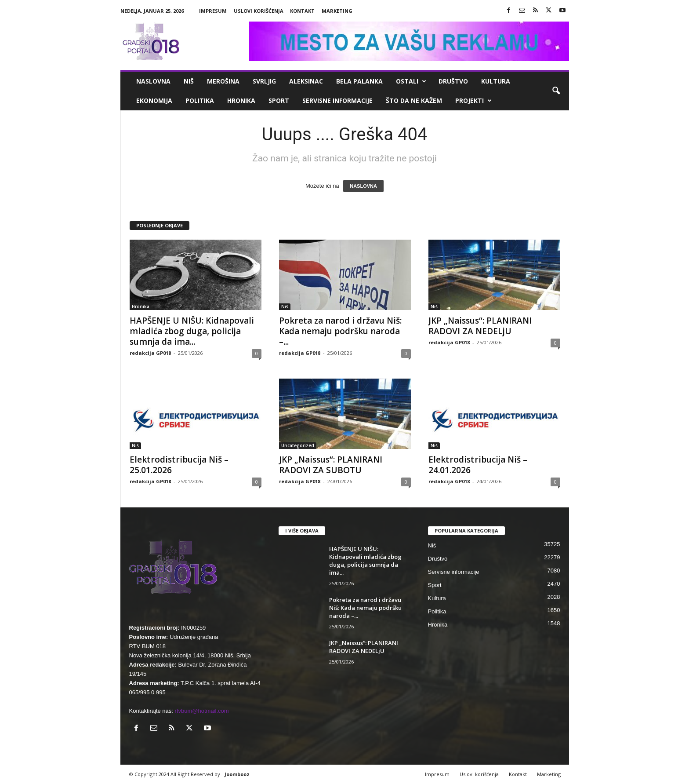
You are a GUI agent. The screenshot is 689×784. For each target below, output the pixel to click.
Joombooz (237, 774)
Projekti (473, 101)
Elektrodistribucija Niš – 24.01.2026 (478, 465)
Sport (279, 100)
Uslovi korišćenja (259, 11)
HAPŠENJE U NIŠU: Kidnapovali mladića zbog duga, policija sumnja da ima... (192, 331)
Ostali (411, 81)
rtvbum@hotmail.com (202, 711)
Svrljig (264, 81)
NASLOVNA (363, 186)
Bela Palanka (359, 81)
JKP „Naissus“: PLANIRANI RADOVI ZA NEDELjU (480, 326)
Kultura (496, 81)
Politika (200, 100)
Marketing (337, 11)
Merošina (223, 81)
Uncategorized (298, 445)
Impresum (213, 11)
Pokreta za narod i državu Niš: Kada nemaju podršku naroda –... (340, 331)
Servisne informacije (337, 100)
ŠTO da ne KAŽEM (414, 100)
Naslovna (153, 81)
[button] (556, 91)
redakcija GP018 (150, 353)
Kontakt (302, 11)
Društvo (453, 81)
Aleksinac (306, 81)
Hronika (241, 100)
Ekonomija (154, 100)
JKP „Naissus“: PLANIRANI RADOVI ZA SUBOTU (331, 465)
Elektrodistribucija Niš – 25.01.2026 (179, 465)
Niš (189, 81)
